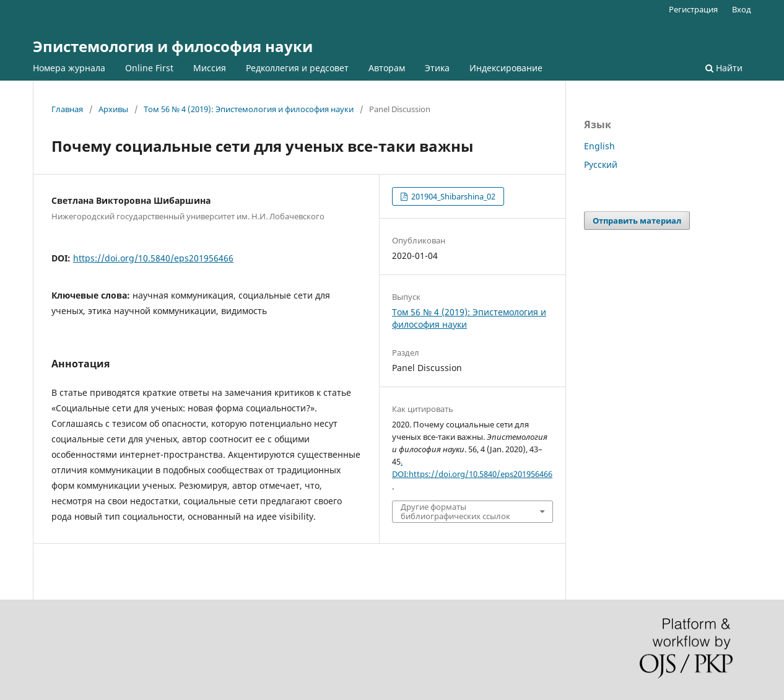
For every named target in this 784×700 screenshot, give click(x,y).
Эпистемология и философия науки (173, 46)
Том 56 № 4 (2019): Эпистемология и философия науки (249, 109)
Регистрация (693, 9)
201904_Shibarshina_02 (452, 196)
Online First (149, 68)
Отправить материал (637, 221)
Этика (437, 68)
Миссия (210, 68)
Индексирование (506, 68)
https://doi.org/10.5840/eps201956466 (153, 258)
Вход (742, 9)
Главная (67, 109)
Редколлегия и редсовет (297, 68)
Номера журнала (69, 68)
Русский (601, 164)
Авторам (387, 68)
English (599, 146)
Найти (724, 68)
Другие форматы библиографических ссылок (455, 511)
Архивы (113, 109)
